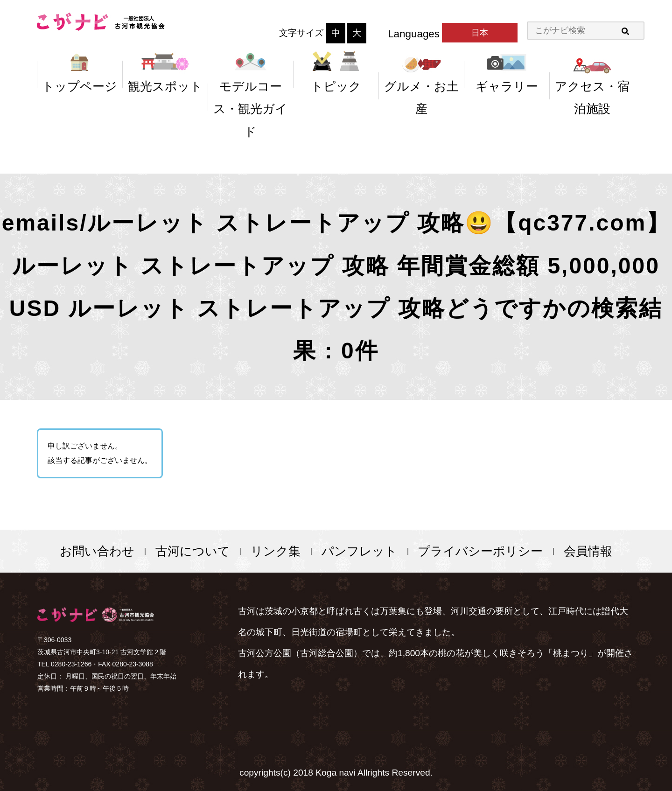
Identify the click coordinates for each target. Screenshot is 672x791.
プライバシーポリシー (480, 551)
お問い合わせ (97, 551)
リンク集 (276, 551)
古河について (193, 551)
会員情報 (588, 551)
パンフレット (359, 551)
